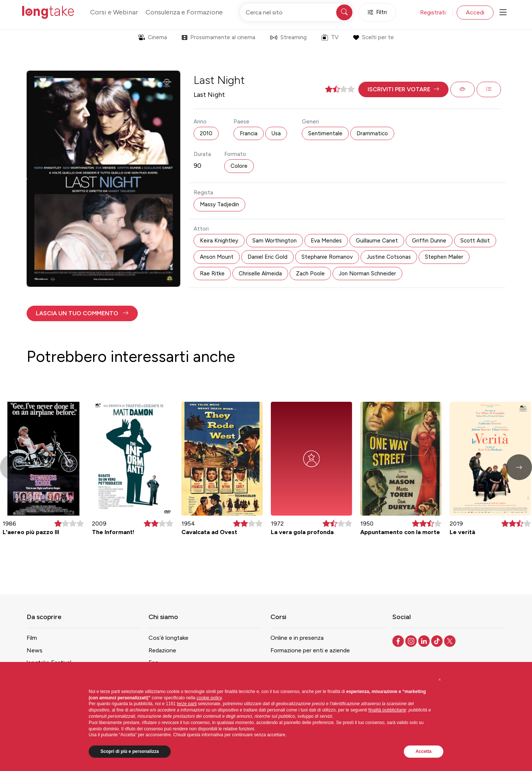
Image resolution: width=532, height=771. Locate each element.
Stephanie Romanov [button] (327, 257)
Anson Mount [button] (217, 257)
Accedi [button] (475, 12)
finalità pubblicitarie (387, 710)
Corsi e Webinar (114, 12)
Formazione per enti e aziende (310, 650)
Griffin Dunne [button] (429, 241)
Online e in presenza (297, 638)
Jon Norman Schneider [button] (367, 274)
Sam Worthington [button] (274, 241)
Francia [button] (249, 133)
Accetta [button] (424, 751)
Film (32, 638)
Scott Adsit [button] (475, 241)
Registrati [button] (433, 12)
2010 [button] (206, 133)
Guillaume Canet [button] (377, 241)
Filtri (377, 12)
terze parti (187, 704)
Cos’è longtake (168, 638)
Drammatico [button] (372, 133)
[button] (403, 89)
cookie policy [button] (209, 698)
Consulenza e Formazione (184, 12)
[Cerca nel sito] (297, 12)
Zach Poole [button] (310, 274)
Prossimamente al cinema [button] (219, 37)
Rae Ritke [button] (212, 274)
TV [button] (330, 37)
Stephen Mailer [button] (444, 257)
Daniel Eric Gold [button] (267, 257)
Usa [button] (276, 133)
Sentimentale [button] (325, 133)
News (35, 650)
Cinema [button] (153, 37)
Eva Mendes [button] (326, 241)
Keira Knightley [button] (219, 241)
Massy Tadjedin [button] (219, 204)
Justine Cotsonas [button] (389, 257)
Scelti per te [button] (373, 37)
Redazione (162, 650)
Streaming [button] (288, 37)
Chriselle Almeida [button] (260, 274)
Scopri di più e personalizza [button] (130, 751)
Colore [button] (239, 166)
